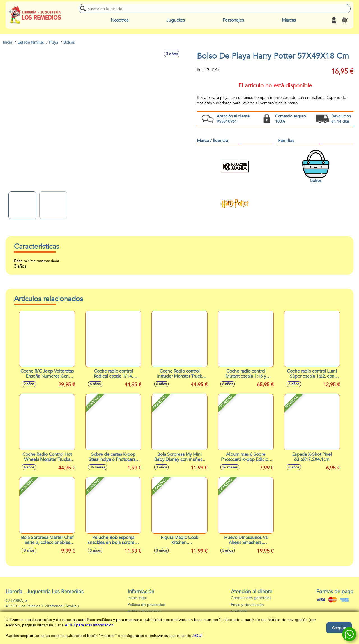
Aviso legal (137, 598)
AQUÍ (197, 636)
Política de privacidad (147, 605)
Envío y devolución (247, 605)
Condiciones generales (251, 598)
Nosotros (120, 20)
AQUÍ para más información (89, 625)
